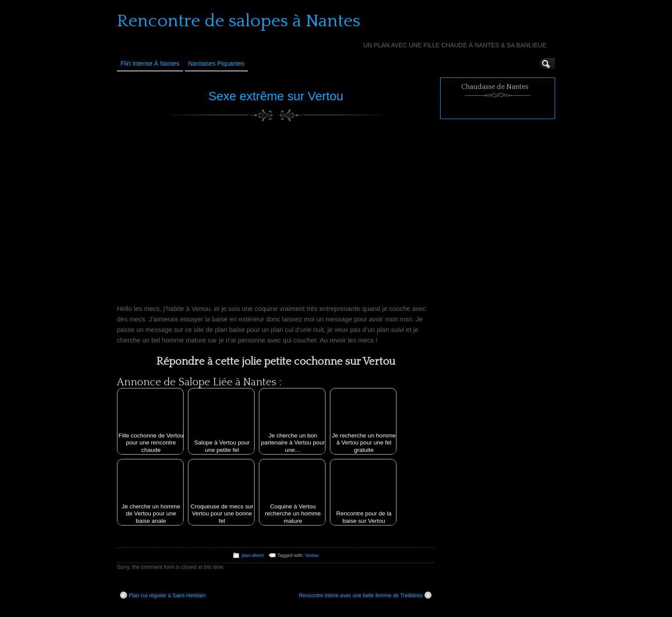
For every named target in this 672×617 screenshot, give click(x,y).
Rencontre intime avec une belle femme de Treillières (365, 595)
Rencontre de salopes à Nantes (239, 21)
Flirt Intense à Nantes (150, 63)
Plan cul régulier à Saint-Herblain (163, 595)
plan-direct (252, 555)
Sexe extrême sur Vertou (276, 96)
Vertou (312, 555)
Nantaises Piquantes (216, 63)
